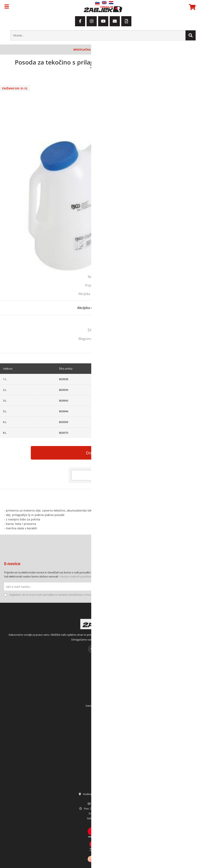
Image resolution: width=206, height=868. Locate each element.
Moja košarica (103, 685)
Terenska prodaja (103, 760)
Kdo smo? (103, 728)
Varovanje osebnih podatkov (103, 706)
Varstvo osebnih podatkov (76, 576)
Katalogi (103, 765)
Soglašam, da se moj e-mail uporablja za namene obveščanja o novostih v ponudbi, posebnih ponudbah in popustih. (79, 595)
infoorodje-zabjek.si (105, 804)
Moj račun (103, 674)
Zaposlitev (103, 744)
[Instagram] (92, 21)
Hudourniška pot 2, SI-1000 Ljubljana (103, 794)
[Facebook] (80, 21)
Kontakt (103, 739)
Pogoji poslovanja (103, 700)
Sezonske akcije (103, 771)
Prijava (103, 690)
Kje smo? (103, 734)
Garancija (103, 750)
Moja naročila (103, 679)
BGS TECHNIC (117, 339)
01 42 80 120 (103, 799)
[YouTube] (103, 21)
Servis (103, 755)
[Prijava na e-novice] (198, 587)
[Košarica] (192, 7)
